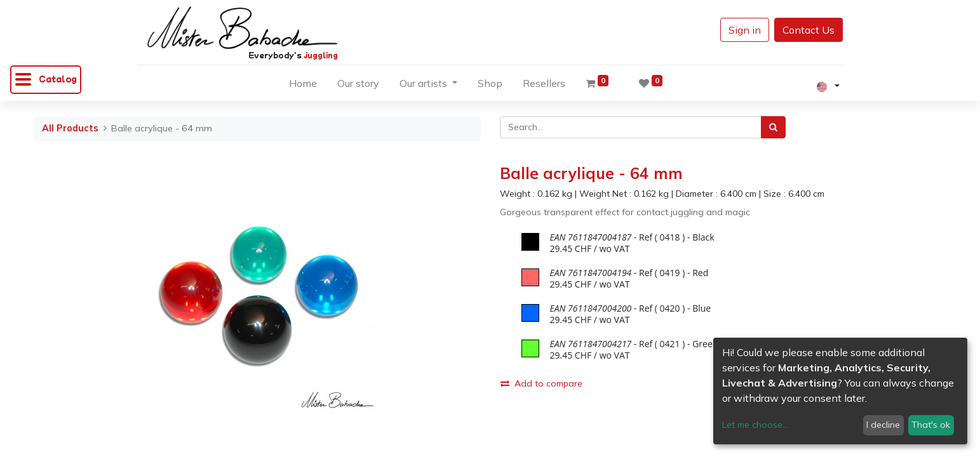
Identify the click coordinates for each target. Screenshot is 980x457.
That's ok (931, 425)
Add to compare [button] (541, 383)
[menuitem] (303, 86)
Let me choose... (755, 425)
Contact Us (809, 30)
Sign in (745, 30)
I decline (883, 425)
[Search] (773, 127)
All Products (70, 128)
